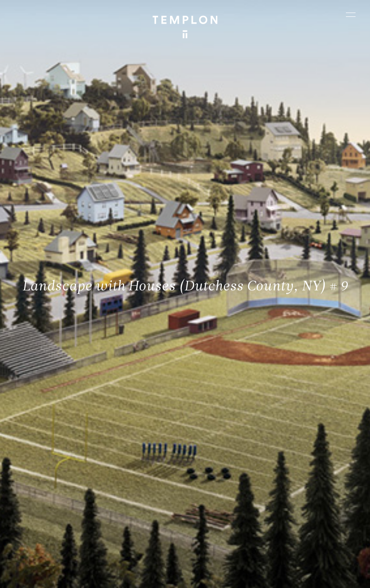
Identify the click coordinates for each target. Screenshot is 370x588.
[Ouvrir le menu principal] (351, 14)
